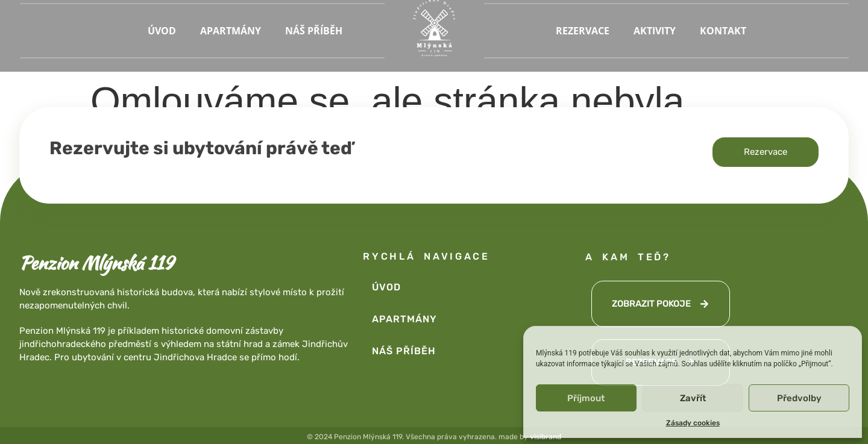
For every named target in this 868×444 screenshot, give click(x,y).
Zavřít (693, 398)
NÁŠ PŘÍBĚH (314, 31)
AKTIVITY (655, 31)
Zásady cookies (693, 423)
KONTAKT (723, 31)
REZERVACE (583, 31)
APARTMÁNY (231, 31)
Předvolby (799, 398)
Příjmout (586, 398)
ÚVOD (162, 31)
